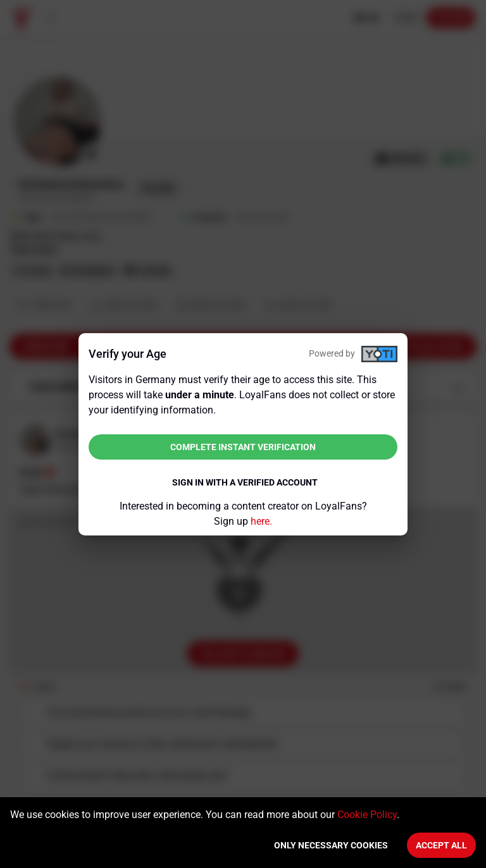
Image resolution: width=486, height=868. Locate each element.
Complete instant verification (243, 447)
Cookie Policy (367, 815)
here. (261, 521)
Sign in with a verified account (245, 482)
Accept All (441, 845)
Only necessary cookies (331, 845)
